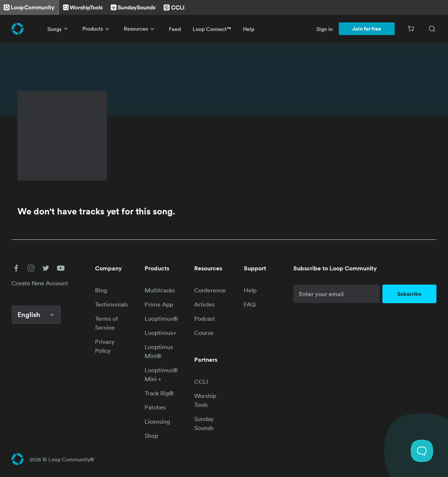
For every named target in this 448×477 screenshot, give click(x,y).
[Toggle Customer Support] (422, 451)
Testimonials (111, 304)
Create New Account (40, 283)
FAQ (250, 304)
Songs (59, 29)
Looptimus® (161, 318)
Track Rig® (159, 393)
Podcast (205, 318)
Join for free (367, 29)
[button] (16, 268)
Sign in (325, 29)
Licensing (157, 421)
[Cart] (411, 29)
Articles (204, 304)
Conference (210, 290)
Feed (175, 29)
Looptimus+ (160, 333)
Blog (101, 290)
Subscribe (409, 294)
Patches (155, 407)
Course (204, 333)
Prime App (159, 304)
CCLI (201, 382)
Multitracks (160, 290)
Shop (151, 436)
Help (249, 29)
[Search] (432, 29)
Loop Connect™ (212, 29)
